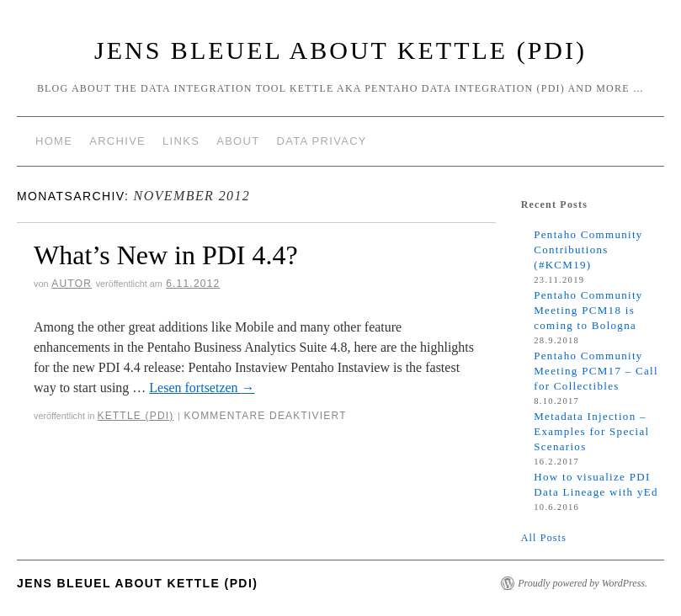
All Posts (544, 538)
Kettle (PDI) (135, 416)
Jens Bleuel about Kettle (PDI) (340, 50)
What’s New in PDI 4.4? (166, 255)
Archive (117, 141)
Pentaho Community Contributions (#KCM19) (588, 250)
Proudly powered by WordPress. (583, 583)
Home (54, 141)
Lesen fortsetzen (202, 388)
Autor (72, 284)
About (238, 141)
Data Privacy (321, 141)
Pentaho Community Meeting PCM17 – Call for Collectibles (596, 371)
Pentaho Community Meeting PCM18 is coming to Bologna (588, 310)
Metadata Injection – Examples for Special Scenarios (591, 431)
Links (181, 141)
